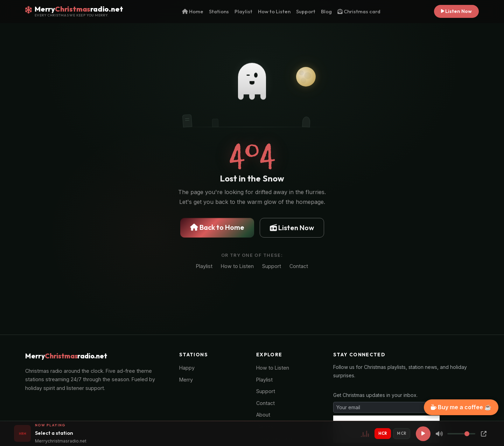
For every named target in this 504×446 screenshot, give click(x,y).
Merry (186, 380)
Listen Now (456, 11)
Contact (299, 266)
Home (193, 11)
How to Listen (274, 11)
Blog (326, 11)
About (263, 415)
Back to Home (217, 227)
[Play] (423, 434)
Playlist (243, 11)
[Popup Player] (484, 434)
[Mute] (439, 434)
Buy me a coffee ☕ (461, 407)
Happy (187, 368)
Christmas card (359, 11)
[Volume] (461, 434)
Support (306, 11)
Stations (219, 11)
